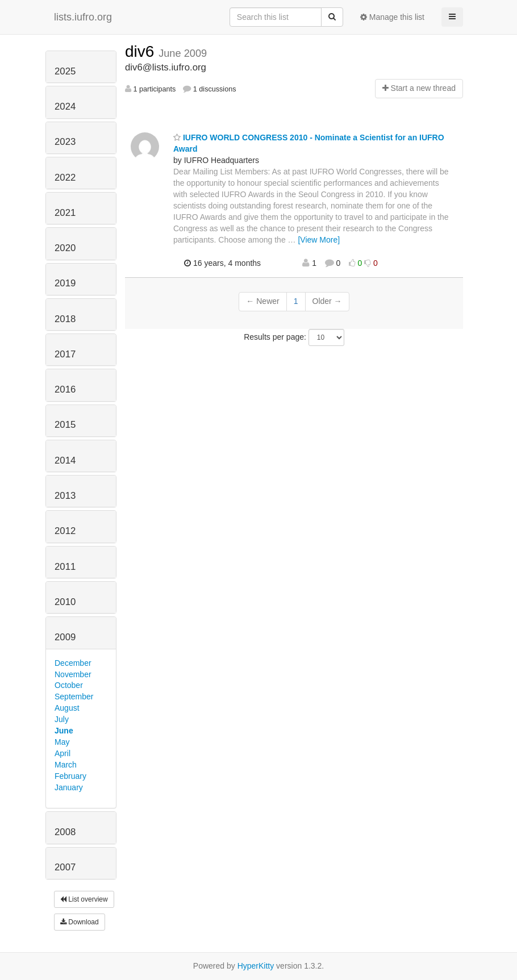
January (69, 787)
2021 (65, 213)
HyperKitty (256, 966)
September (74, 697)
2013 (65, 496)
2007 (65, 867)
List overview (84, 899)
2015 (65, 425)
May (62, 742)
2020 (65, 248)
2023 (65, 142)
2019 (65, 283)
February (70, 776)
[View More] (319, 240)
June (64, 731)
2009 (65, 637)
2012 (65, 531)
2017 (65, 354)
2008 (65, 832)
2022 (65, 178)
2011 (65, 567)
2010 (65, 602)
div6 (142, 51)
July (62, 719)
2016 (65, 389)
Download (80, 922)
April (62, 753)
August (67, 708)
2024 (65, 107)
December (73, 663)
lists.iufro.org (83, 17)
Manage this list (392, 17)
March (66, 765)
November (73, 674)
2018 (65, 319)
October (69, 685)
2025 (65, 71)
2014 (65, 460)
